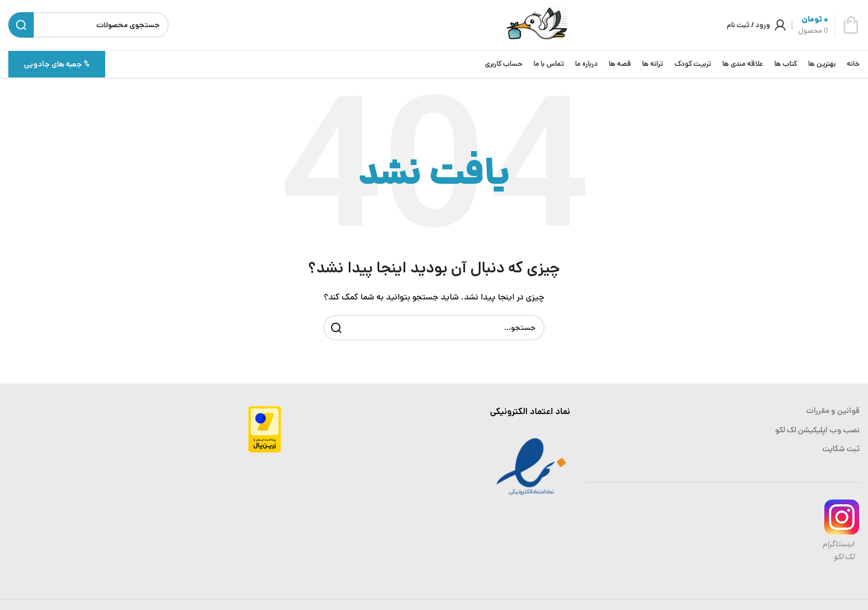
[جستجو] (434, 328)
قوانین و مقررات (833, 411)
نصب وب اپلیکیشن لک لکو (817, 430)
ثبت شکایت (841, 449)
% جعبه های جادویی (57, 64)
